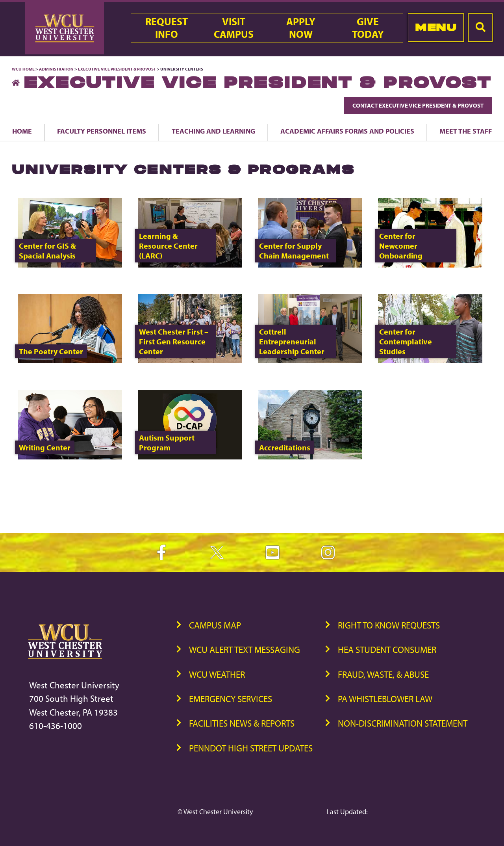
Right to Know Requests (389, 625)
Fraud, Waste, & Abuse (383, 674)
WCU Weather (217, 674)
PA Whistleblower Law (385, 699)
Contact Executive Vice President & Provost (418, 105)
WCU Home (23, 69)
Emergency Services (231, 699)
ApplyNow (301, 28)
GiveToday (368, 28)
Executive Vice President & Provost (117, 69)
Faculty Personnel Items (102, 131)
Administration (56, 69)
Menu (436, 27)
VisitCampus (234, 28)
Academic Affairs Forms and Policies (347, 131)
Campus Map (215, 625)
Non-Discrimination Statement (403, 723)
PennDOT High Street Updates (251, 748)
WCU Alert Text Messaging (245, 650)
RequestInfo (167, 28)
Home (22, 131)
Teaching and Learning (213, 131)
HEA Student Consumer (387, 650)
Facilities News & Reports (242, 723)
